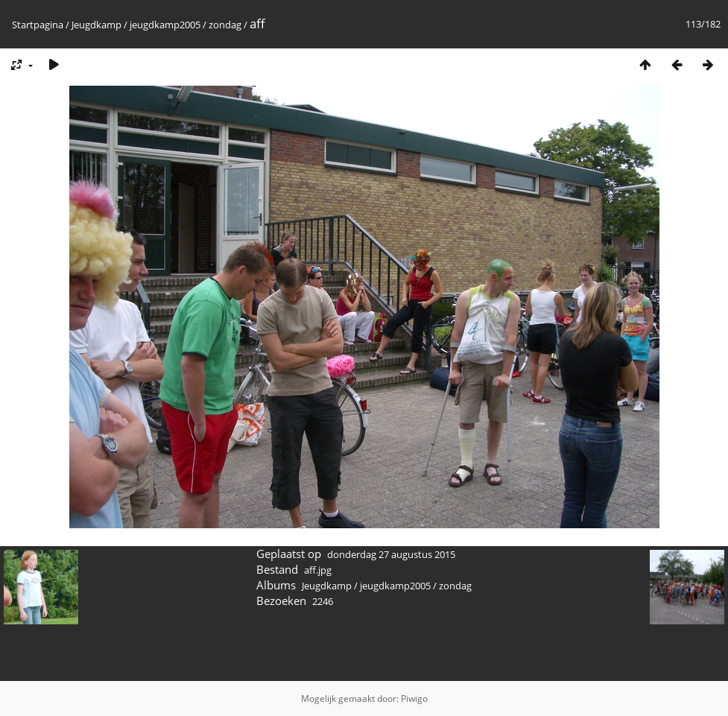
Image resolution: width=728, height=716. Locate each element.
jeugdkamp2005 (165, 25)
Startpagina (38, 25)
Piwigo (414, 698)
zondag (225, 25)
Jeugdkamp (96, 25)
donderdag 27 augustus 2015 (391, 554)
